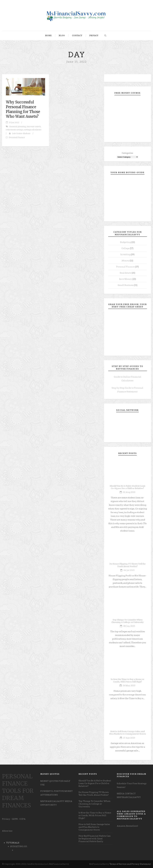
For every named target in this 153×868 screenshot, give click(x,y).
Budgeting (125, 242)
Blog (62, 36)
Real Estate (126, 273)
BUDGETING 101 (19, 846)
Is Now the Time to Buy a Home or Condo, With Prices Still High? (128, 681)
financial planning (18, 127)
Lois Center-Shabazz (21, 134)
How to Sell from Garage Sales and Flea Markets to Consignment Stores (128, 733)
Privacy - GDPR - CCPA (14, 819)
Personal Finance (17, 137)
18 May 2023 (129, 686)
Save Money (126, 279)
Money (125, 261)
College (125, 248)
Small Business (126, 285)
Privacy (94, 36)
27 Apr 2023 (129, 738)
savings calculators (33, 130)
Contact (77, 36)
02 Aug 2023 (129, 492)
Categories (127, 153)
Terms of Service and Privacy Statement (130, 864)
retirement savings (15, 130)
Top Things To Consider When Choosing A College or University (127, 621)
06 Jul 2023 (129, 570)
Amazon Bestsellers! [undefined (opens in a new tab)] (127, 826)
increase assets (34, 127)
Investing (125, 254)
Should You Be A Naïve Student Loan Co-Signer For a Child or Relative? (127, 487)
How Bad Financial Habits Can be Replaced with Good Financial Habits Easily (95, 839)
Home (48, 36)
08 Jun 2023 (129, 626)
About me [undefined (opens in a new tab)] (7, 831)
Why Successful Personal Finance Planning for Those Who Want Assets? (23, 109)
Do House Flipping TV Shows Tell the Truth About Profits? (128, 565)
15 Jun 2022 (14, 123)
